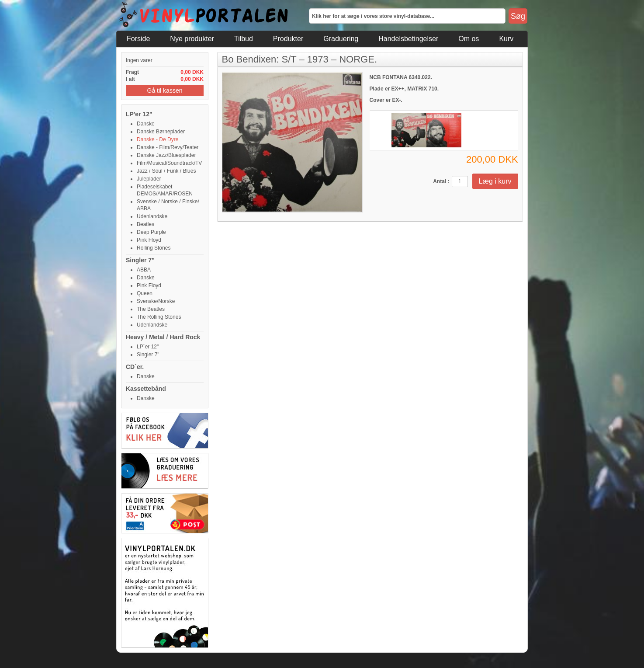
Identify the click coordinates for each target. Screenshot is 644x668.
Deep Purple (151, 232)
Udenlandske (152, 216)
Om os (469, 39)
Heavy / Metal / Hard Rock (163, 337)
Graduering (341, 39)
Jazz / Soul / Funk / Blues (166, 171)
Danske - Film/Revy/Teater (168, 147)
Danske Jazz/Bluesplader (166, 155)
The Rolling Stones (159, 317)
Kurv (506, 39)
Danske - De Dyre (158, 139)
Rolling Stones (154, 248)
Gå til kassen (165, 90)
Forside (138, 39)
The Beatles (151, 309)
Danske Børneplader (161, 132)
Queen (145, 293)
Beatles (145, 224)
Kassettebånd (146, 389)
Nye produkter (192, 39)
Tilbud (244, 39)
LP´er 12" (148, 347)
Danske (146, 124)
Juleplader (149, 179)
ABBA (144, 270)
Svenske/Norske (156, 301)
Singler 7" (140, 260)
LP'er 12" (139, 114)
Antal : (441, 181)
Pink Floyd (149, 240)
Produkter (288, 39)
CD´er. (135, 367)
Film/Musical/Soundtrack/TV (169, 163)
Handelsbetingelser (408, 39)
